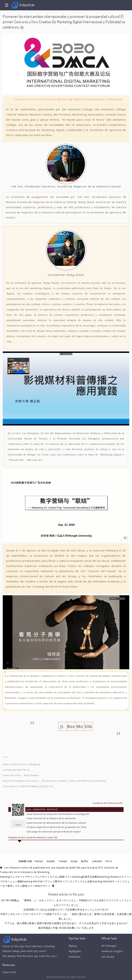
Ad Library (108, 957)
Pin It (109, 861)
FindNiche (75, 957)
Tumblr (63, 861)
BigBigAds (75, 951)
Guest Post (10, 972)
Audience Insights (113, 951)
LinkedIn (97, 861)
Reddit (51, 861)
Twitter (38, 861)
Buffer (85, 861)
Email (74, 861)
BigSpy (73, 946)
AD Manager (109, 946)
